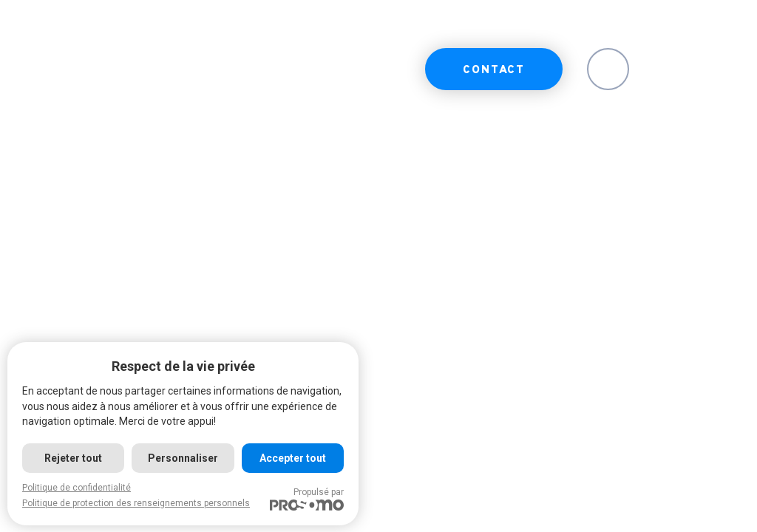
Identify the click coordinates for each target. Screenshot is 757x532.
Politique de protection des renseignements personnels (136, 503)
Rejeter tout (73, 458)
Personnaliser (183, 458)
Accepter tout (293, 458)
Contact (494, 71)
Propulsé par (307, 499)
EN (608, 71)
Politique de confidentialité (77, 488)
